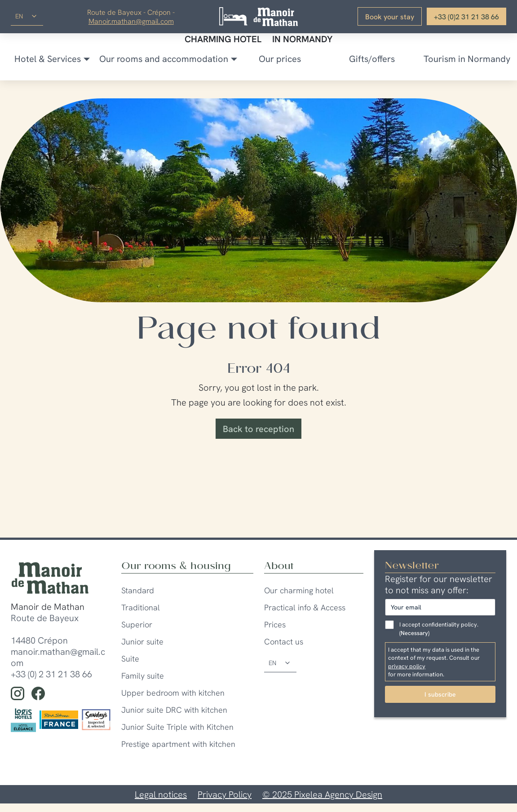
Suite (130, 659)
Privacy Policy (225, 794)
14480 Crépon (39, 640)
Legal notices (161, 794)
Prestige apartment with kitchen (178, 744)
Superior (137, 624)
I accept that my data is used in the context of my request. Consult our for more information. (440, 662)
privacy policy (407, 666)
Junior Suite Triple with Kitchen (177, 727)
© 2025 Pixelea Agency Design (322, 794)
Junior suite (142, 642)
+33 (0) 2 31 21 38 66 (51, 674)
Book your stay (390, 17)
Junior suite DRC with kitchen (174, 710)
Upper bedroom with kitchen (173, 693)
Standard (138, 590)
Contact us (284, 642)
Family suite (143, 676)
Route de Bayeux (45, 618)
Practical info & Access (305, 607)
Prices (275, 624)
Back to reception (258, 429)
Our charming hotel (299, 590)
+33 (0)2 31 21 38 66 (466, 17)
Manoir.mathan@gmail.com (131, 21)
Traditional (141, 607)
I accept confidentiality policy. (439, 629)
